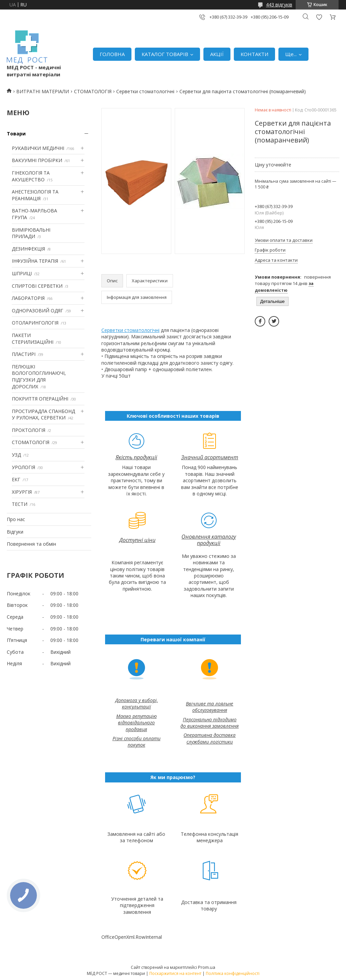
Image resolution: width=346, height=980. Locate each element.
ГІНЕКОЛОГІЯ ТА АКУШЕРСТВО (31, 176)
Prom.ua (207, 967)
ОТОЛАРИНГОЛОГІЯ (35, 323)
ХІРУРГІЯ (22, 492)
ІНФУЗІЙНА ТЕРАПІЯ (35, 261)
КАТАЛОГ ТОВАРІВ (165, 54)
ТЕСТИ (20, 504)
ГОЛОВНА (112, 54)
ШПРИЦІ (22, 273)
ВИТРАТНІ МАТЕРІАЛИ (43, 91)
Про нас (16, 519)
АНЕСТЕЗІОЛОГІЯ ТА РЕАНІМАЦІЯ (35, 195)
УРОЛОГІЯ (23, 467)
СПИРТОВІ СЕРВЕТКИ (37, 286)
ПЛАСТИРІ (24, 354)
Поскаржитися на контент (175, 973)
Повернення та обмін (31, 544)
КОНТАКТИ (254, 54)
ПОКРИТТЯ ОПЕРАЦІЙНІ (40, 399)
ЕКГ (16, 479)
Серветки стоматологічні (145, 91)
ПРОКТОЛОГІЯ (29, 430)
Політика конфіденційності (233, 973)
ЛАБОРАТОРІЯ (28, 298)
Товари (16, 134)
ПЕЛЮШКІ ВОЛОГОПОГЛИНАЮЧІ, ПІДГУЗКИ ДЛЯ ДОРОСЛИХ (39, 377)
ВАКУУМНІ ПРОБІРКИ (37, 160)
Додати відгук (319, 17)
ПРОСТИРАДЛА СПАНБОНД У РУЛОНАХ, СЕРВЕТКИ (43, 415)
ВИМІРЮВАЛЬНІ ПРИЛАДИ (31, 233)
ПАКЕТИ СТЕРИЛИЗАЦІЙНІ (33, 339)
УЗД (16, 455)
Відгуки (15, 532)
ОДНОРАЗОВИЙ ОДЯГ (38, 311)
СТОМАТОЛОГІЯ (93, 91)
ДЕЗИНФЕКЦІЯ (28, 249)
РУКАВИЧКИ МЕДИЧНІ (38, 148)
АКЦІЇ (217, 54)
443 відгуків (279, 5)
